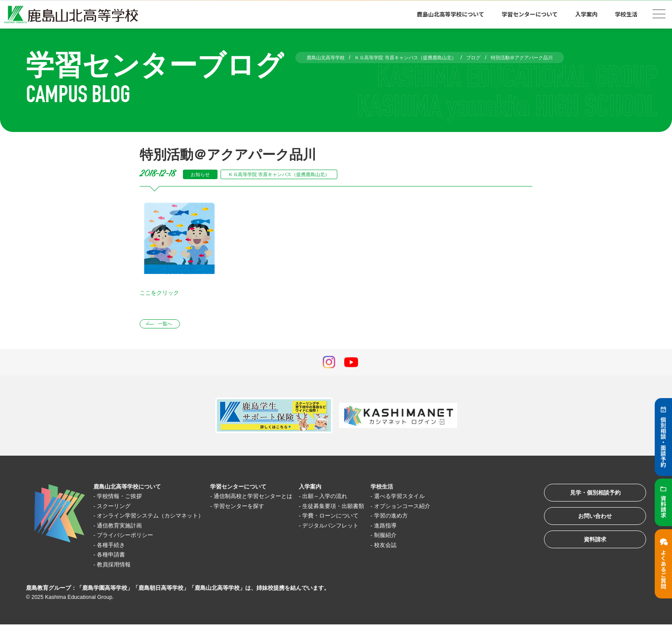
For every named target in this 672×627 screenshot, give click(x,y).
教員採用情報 (118, 566)
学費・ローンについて (367, 518)
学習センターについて (530, 14)
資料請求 (587, 551)
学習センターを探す (262, 508)
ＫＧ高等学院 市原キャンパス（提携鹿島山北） (295, 174)
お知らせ (203, 174)
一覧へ (169, 325)
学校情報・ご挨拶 (125, 498)
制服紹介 (429, 537)
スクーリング (118, 508)
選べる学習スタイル (445, 498)
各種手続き (115, 547)
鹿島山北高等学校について (451, 14)
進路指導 (429, 527)
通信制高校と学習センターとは (278, 498)
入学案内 (586, 14)
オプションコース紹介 (448, 508)
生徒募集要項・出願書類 (370, 508)
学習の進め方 (435, 518)
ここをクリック (162, 292)
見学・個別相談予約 (587, 497)
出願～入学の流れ (360, 498)
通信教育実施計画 (125, 527)
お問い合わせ (587, 524)
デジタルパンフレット (367, 527)
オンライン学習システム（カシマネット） (161, 518)
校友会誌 (429, 547)
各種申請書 (115, 557)
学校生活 (626, 14)
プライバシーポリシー (131, 537)
